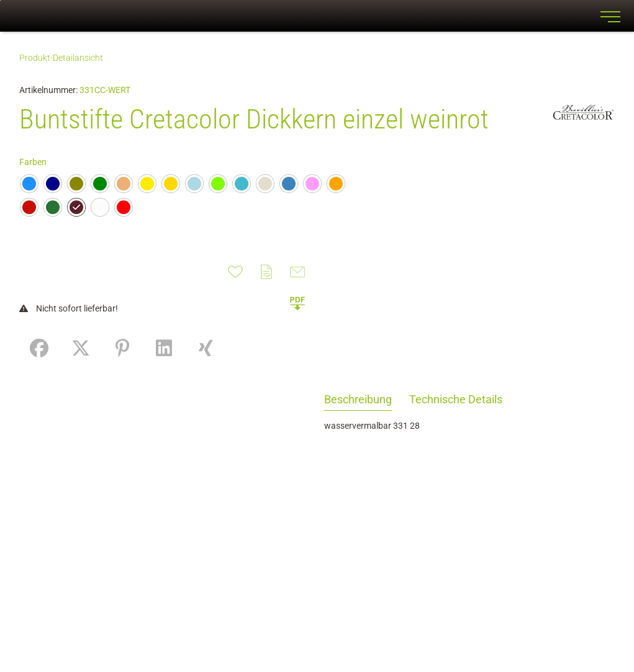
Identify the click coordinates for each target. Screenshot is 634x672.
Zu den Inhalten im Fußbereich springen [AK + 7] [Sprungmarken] (0, 0)
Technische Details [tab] (456, 399)
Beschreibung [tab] (358, 399)
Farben (33, 162)
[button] (297, 303)
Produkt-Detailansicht (61, 58)
